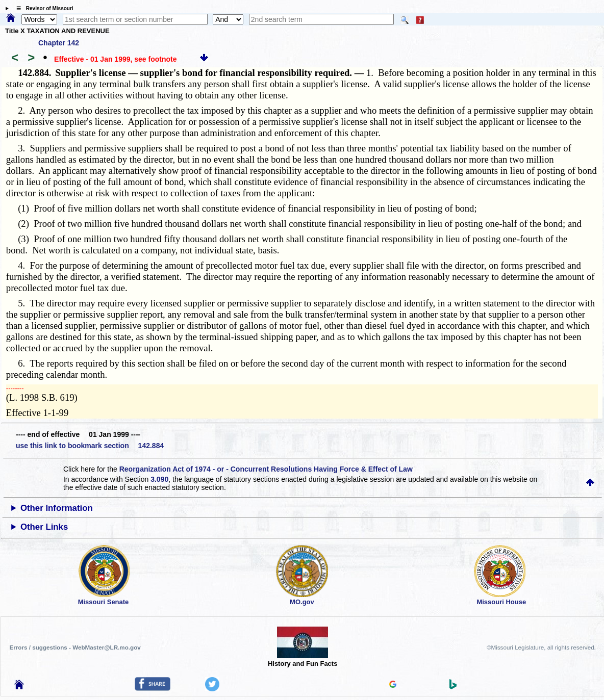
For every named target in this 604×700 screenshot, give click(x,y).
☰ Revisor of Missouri (42, 8)
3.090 (159, 479)
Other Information (57, 508)
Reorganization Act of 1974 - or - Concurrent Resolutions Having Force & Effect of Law (266, 469)
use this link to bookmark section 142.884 (90, 446)
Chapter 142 (59, 43)
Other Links (44, 527)
